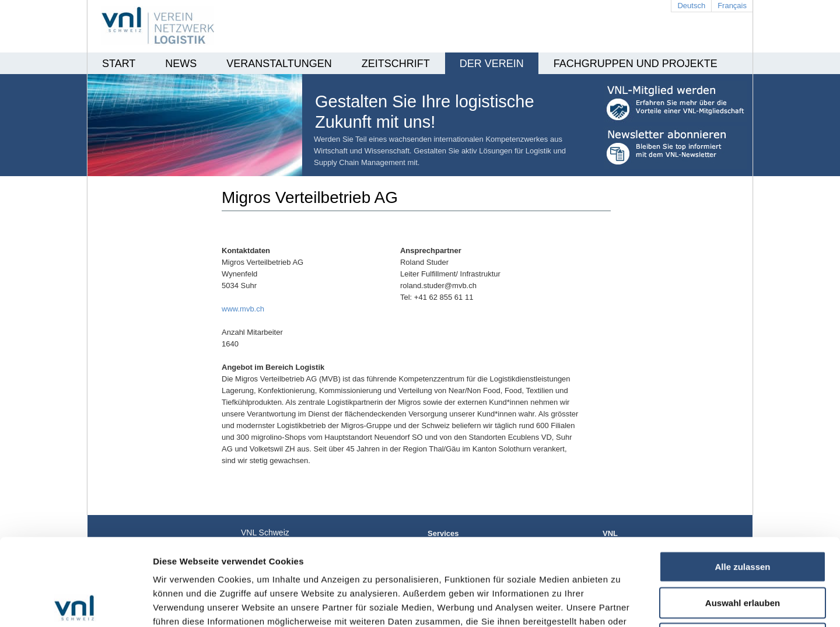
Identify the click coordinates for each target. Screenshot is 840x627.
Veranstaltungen (279, 64)
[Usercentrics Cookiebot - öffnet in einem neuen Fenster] (76, 604)
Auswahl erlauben (743, 516)
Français (732, 6)
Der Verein (492, 64)
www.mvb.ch (243, 309)
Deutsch (691, 6)
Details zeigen (620, 604)
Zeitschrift (396, 64)
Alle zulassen (742, 480)
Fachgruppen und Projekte (636, 64)
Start (119, 64)
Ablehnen (743, 551)
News (181, 64)
